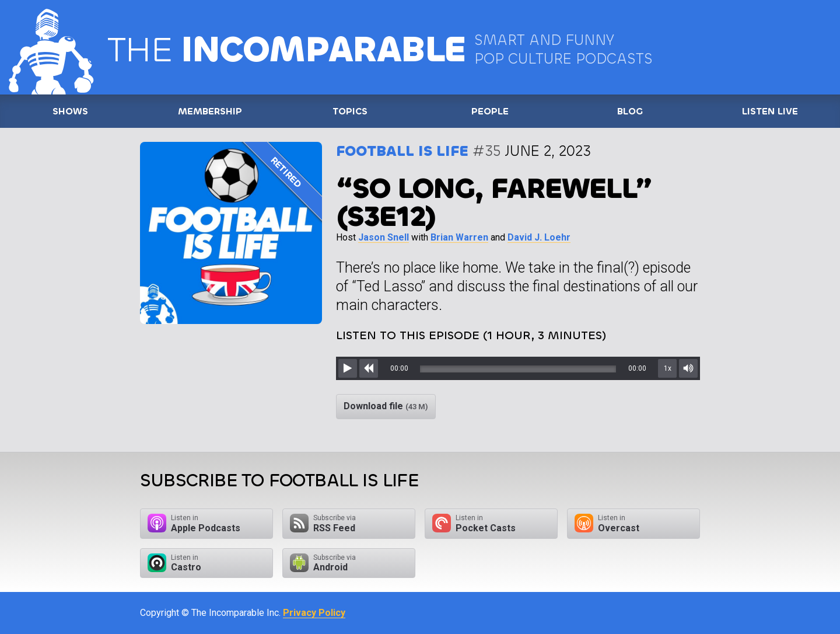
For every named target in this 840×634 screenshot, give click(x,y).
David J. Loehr (539, 237)
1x (668, 368)
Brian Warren (459, 237)
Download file (386, 406)
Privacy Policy (314, 613)
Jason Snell (384, 237)
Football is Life (402, 151)
